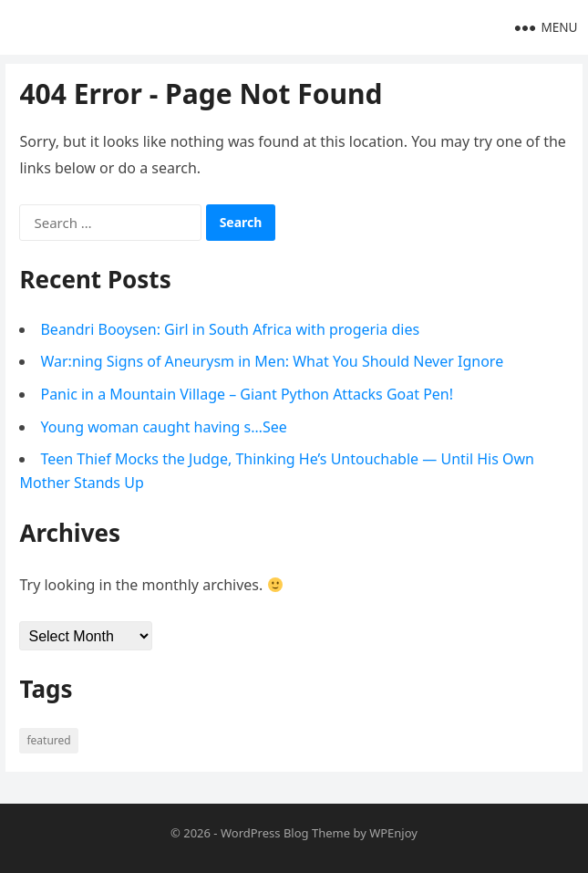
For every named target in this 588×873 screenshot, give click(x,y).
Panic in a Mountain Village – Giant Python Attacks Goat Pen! (247, 394)
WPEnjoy (393, 833)
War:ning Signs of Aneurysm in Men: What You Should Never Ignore (272, 361)
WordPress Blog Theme (285, 833)
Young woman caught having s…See (163, 427)
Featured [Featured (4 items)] (48, 740)
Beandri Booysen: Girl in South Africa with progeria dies (230, 329)
